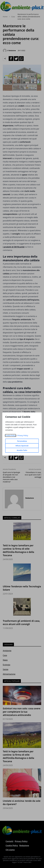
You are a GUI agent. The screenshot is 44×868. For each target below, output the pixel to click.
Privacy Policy (23, 435)
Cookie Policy (10, 435)
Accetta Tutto (22, 450)
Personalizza (22, 441)
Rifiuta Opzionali (22, 446)
